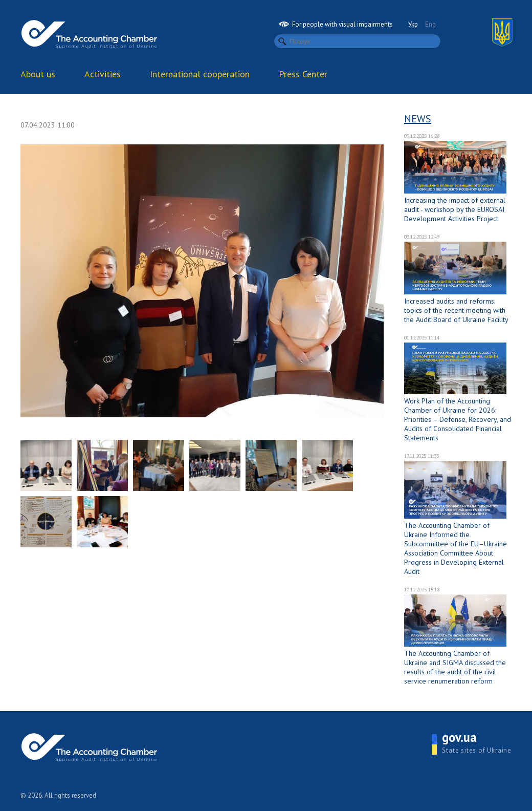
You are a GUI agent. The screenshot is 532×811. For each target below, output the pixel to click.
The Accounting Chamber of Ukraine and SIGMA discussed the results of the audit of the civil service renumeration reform (455, 667)
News (418, 119)
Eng (430, 24)
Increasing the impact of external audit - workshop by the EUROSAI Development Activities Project (455, 209)
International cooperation (200, 74)
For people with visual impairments (336, 24)
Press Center (303, 74)
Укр (413, 24)
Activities (103, 74)
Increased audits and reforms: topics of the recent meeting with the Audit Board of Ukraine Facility (456, 310)
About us (38, 74)
